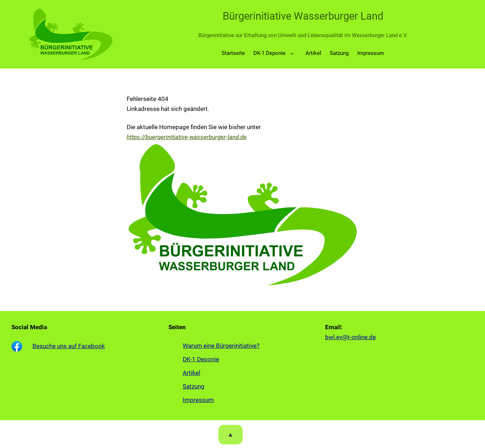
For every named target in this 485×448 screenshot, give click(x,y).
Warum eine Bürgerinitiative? (221, 346)
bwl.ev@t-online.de (350, 337)
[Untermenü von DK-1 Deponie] (292, 54)
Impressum (198, 400)
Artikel (191, 373)
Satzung (194, 386)
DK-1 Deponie (269, 53)
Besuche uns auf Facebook (69, 346)
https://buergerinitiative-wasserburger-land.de (187, 137)
